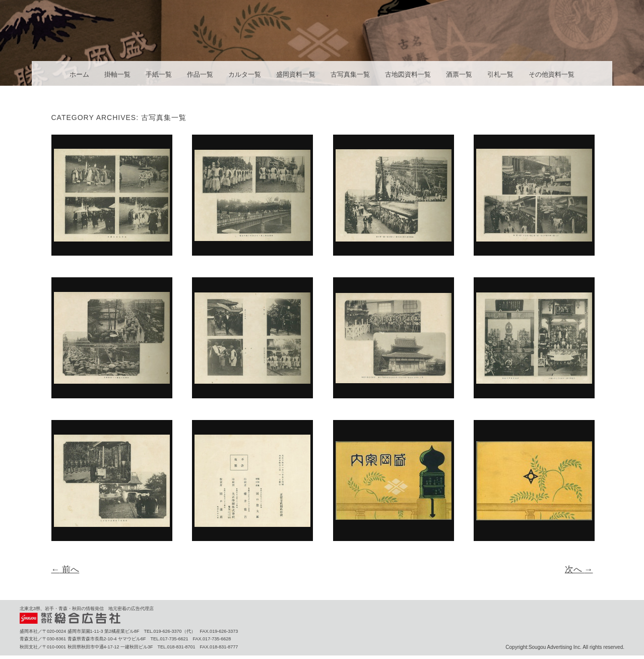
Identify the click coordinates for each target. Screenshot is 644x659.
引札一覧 (500, 74)
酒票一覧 (459, 74)
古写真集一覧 (350, 74)
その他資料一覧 (552, 74)
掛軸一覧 (117, 74)
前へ (66, 570)
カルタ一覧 (245, 74)
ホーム (79, 74)
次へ (579, 570)
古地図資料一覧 (408, 74)
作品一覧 (200, 74)
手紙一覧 (159, 74)
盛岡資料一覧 (296, 74)
